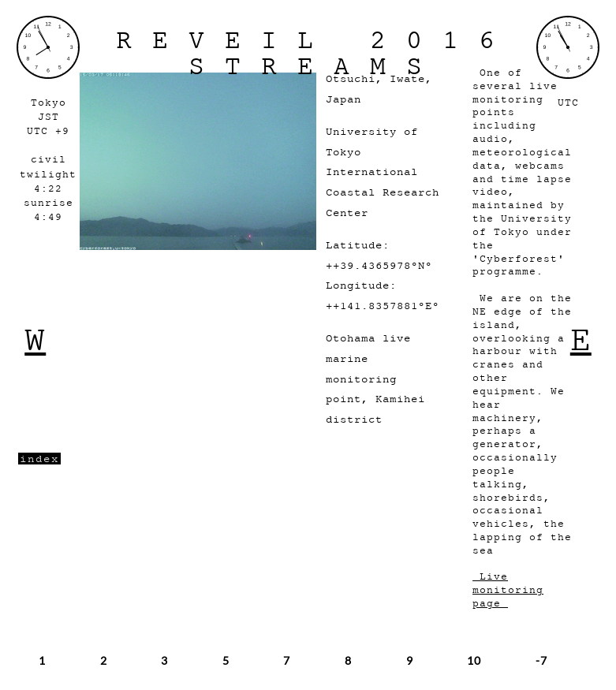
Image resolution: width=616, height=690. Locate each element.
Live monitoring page (508, 590)
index (39, 459)
